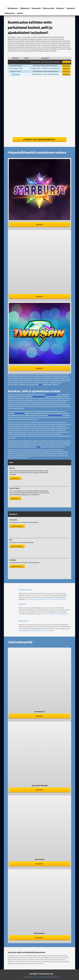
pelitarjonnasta (20, 413)
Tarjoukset (71, 8)
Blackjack (24, 621)
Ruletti (22, 604)
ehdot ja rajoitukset (39, 397)
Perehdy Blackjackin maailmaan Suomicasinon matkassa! (37, 631)
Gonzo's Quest (14, 488)
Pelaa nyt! (66, 62)
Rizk (11, 540)
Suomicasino (28, 977)
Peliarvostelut (49, 8)
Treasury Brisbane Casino (16, 69)
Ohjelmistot (25, 8)
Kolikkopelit (25, 590)
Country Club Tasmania (16, 66)
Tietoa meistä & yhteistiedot (41, 977)
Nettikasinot (13, 8)
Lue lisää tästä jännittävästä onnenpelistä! (55, 614)
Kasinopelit (36, 8)
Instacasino (13, 520)
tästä (41, 385)
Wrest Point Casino (16, 71)
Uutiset (20, 13)
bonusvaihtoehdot (51, 395)
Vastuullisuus (55, 977)
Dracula (12, 468)
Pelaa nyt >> (15, 478)
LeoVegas (13, 560)
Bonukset (60, 8)
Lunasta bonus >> (17, 526)
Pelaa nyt (40, 224)
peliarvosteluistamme (55, 415)
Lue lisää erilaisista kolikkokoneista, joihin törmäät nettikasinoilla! (46, 599)
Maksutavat (10, 13)
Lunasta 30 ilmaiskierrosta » (40, 139)
